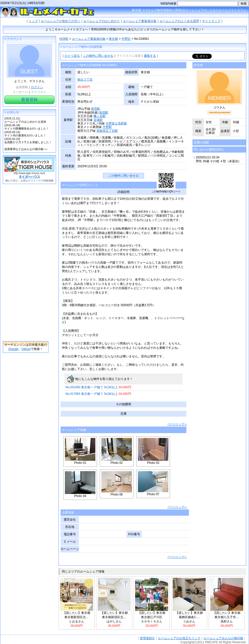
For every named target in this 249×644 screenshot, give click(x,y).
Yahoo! (26, 349)
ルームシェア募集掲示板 (140, 21)
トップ (33, 21)
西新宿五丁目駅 (107, 131)
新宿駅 (96, 109)
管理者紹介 (147, 638)
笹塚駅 (98, 120)
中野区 (126, 39)
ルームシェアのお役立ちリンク (179, 638)
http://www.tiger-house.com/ (29, 173)
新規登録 (29, 99)
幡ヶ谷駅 (100, 116)
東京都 (113, 39)
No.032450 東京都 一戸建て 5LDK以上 (98, 387)
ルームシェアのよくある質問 (179, 21)
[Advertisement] (26, 263)
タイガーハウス (29, 177)
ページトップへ (177, 424)
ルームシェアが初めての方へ (61, 21)
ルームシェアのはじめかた (102, 21)
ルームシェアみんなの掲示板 (223, 638)
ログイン (37, 87)
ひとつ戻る (72, 56)
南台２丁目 (85, 80)
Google (13, 349)
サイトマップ (211, 21)
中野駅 (107, 127)
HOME (64, 39)
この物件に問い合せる (98, 56)
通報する (150, 56)
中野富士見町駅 (116, 123)
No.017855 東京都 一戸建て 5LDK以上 (98, 394)
